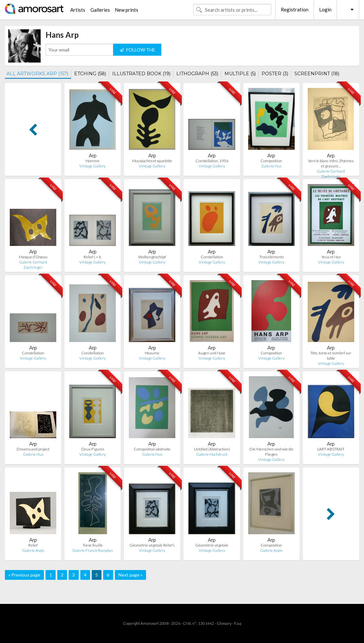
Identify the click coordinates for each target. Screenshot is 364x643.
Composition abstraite (152, 449)
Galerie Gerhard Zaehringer (331, 174)
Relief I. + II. (93, 257)
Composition (271, 161)
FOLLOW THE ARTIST (137, 51)
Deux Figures (93, 449)
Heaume (152, 353)
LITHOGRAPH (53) (197, 74)
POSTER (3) (275, 74)
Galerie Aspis (33, 550)
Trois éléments (271, 257)
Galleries (100, 10)
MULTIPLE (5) (240, 74)
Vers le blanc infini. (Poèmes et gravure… (331, 163)
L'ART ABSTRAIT (331, 449)
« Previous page (24, 575)
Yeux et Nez (331, 257)
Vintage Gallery (93, 166)
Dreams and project (33, 449)
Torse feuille (93, 545)
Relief (33, 545)
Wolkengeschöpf (152, 257)
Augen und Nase (212, 353)
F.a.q (238, 623)
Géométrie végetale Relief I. (152, 545)
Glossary (224, 623)
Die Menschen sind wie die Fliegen (271, 452)
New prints (127, 10)
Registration (295, 9)
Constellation (212, 257)
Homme (93, 161)
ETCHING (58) (90, 74)
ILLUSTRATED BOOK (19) (141, 74)
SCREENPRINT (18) (317, 74)
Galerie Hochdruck (212, 454)
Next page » (130, 575)
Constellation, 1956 (212, 161)
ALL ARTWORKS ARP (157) (37, 74)
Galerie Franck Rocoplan (93, 550)
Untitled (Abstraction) (212, 449)
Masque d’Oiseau (33, 257)
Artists (78, 10)
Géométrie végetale (212, 545)
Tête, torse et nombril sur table (331, 356)
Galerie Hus (271, 166)
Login (325, 9)
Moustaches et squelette (152, 161)
